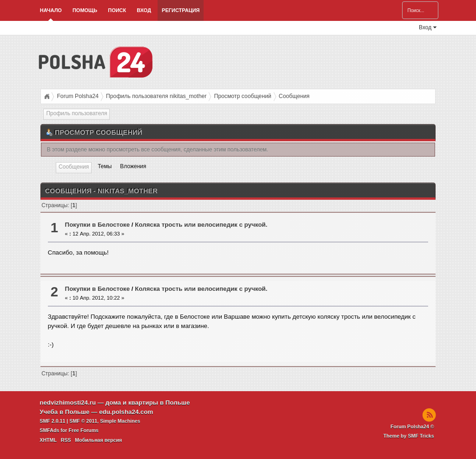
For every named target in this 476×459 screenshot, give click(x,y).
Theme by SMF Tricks (409, 436)
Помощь (85, 10)
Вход (144, 10)
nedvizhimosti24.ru (68, 403)
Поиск (117, 10)
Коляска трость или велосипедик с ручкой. (201, 225)
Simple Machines (120, 421)
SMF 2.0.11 (52, 421)
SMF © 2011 (83, 421)
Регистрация (181, 10)
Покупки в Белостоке (98, 225)
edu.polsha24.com (126, 412)
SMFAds (49, 430)
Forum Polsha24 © (412, 426)
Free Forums (83, 430)
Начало (51, 10)
